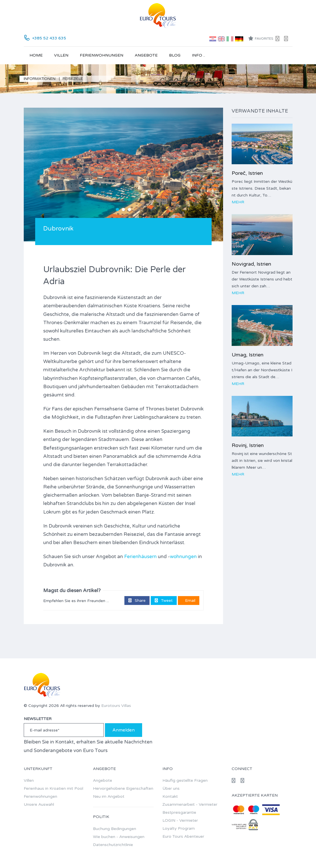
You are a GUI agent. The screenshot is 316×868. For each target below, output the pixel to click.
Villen (61, 55)
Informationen (40, 79)
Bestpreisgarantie (179, 812)
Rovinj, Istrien (248, 445)
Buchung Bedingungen (115, 829)
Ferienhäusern (140, 557)
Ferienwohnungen (102, 55)
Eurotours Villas (116, 706)
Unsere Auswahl (39, 804)
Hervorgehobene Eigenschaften (123, 788)
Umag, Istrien (248, 355)
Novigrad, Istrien (251, 264)
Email (190, 601)
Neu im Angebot (109, 796)
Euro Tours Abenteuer (183, 836)
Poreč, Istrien (247, 173)
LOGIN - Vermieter (180, 820)
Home (36, 55)
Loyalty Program (179, 828)
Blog (175, 55)
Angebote (146, 55)
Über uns (171, 788)
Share (137, 601)
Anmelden (124, 730)
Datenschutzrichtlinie (113, 845)
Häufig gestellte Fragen (185, 780)
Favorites (261, 38)
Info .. (198, 55)
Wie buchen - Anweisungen (119, 837)
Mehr (238, 202)
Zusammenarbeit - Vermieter (190, 804)
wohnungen (183, 557)
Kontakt (170, 796)
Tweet (164, 601)
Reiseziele (73, 79)
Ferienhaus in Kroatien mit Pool (53, 788)
